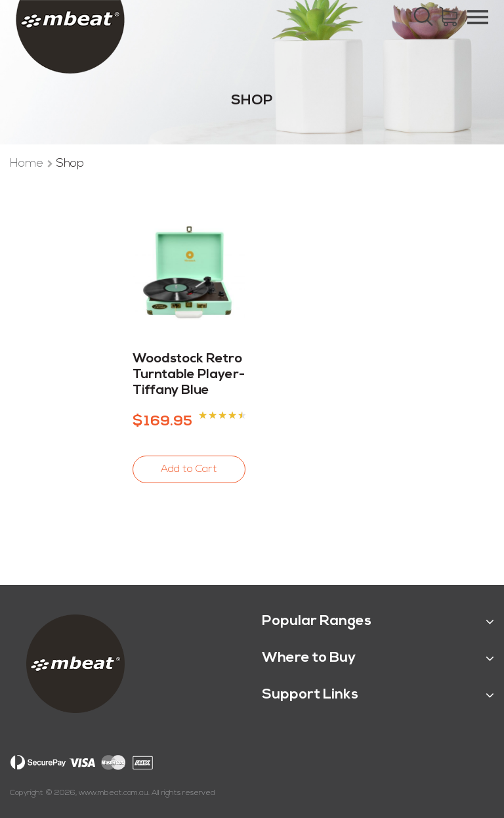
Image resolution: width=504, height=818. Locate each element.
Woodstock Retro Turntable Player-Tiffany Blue (189, 375)
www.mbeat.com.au (114, 793)
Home (28, 164)
